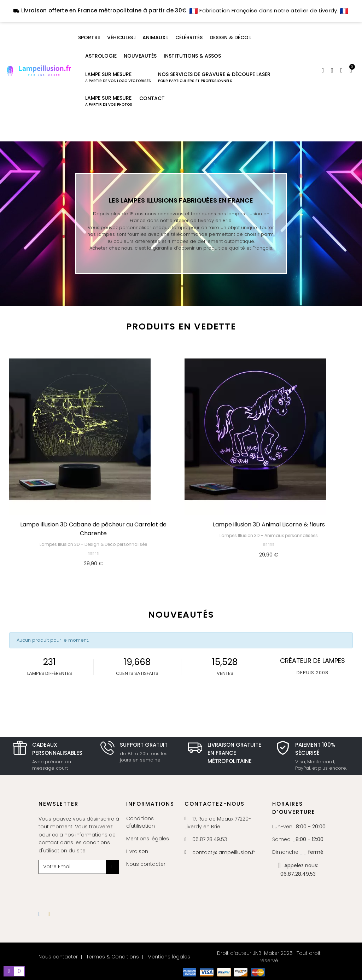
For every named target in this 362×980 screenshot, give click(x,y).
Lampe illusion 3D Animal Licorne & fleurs (269, 524)
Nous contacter (146, 864)
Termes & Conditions (113, 957)
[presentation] (96, 888)
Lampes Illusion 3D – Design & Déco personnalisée (93, 544)
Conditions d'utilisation (141, 822)
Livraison (137, 851)
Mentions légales (148, 839)
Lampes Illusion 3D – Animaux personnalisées (269, 535)
